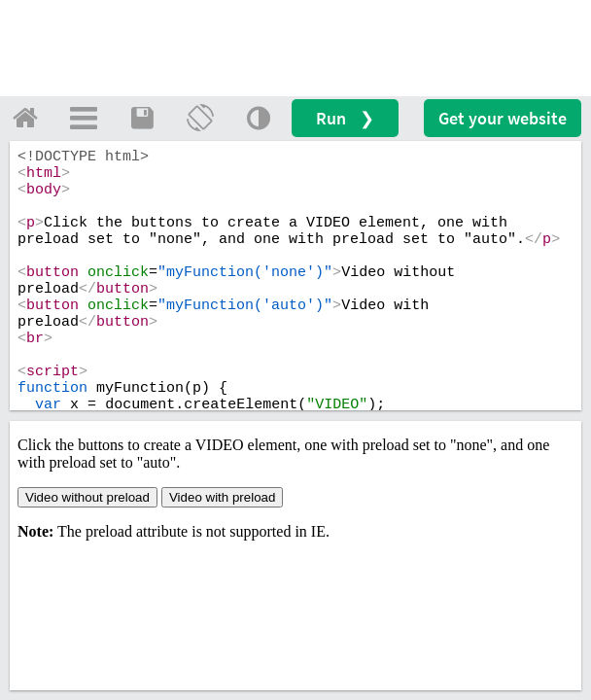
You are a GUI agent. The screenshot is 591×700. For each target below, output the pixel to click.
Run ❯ (345, 118)
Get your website (503, 118)
